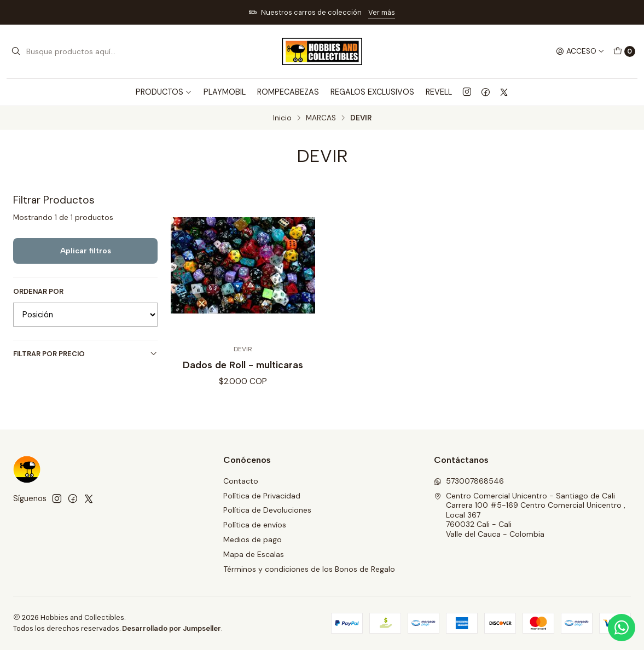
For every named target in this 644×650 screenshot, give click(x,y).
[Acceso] (580, 51)
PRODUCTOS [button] (164, 92)
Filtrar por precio (85, 354)
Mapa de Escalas (254, 554)
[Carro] (624, 51)
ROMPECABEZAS (288, 92)
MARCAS (321, 118)
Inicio (282, 118)
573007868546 (469, 481)
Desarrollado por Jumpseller (172, 628)
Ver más (382, 12)
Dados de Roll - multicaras (243, 365)
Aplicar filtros (86, 251)
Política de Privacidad (262, 496)
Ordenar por (38, 292)
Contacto (241, 481)
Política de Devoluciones (267, 510)
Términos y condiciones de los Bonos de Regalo (309, 569)
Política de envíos (255, 525)
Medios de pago (253, 539)
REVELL (439, 92)
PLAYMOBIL (225, 92)
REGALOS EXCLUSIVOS (372, 92)
